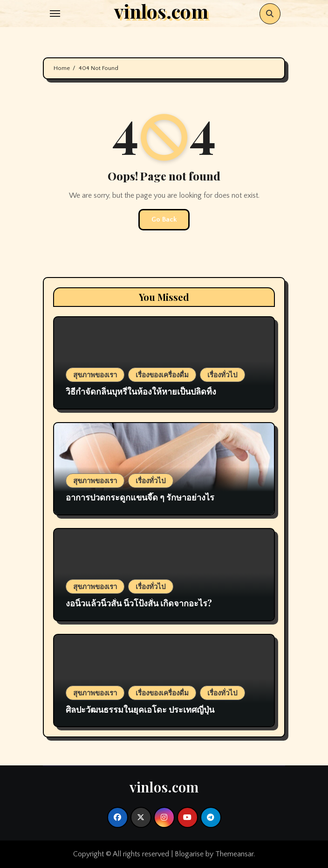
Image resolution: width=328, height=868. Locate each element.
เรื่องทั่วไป (222, 375)
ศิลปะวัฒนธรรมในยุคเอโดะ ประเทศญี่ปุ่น (140, 709)
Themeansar (234, 854)
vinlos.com (164, 787)
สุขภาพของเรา (95, 375)
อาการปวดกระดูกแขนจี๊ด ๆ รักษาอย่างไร (141, 497)
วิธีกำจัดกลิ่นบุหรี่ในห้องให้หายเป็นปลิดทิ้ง (141, 391)
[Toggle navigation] (55, 14)
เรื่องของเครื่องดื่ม (162, 375)
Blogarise (189, 854)
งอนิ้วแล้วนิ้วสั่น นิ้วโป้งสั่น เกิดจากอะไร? (139, 603)
